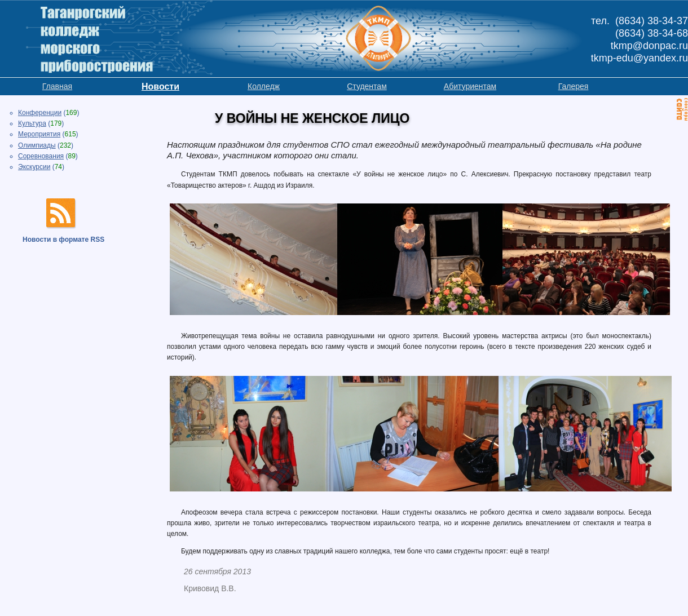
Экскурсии (34, 167)
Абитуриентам (470, 86)
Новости (160, 87)
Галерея (574, 86)
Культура (32, 123)
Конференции (40, 113)
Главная (57, 86)
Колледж (264, 86)
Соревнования (41, 156)
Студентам (367, 86)
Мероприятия (39, 134)
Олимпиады (37, 145)
